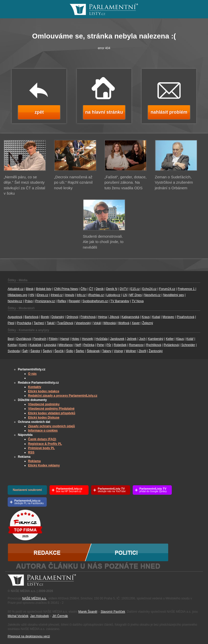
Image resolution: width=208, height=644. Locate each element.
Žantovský (156, 351)
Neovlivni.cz (152, 295)
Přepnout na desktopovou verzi (29, 636)
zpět (39, 112)
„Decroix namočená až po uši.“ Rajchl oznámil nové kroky (73, 182)
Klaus (180, 339)
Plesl (11, 323)
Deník (100, 289)
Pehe (100, 345)
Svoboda (14, 351)
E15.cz (135, 289)
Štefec (80, 351)
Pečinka (89, 345)
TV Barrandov (120, 301)
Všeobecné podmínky (44, 404)
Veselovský (83, 323)
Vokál (97, 323)
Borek (45, 317)
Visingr (118, 351)
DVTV (124, 289)
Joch (142, 339)
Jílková (114, 317)
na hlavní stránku (104, 112)
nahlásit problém (169, 112)
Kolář (190, 339)
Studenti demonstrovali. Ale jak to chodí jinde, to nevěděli (103, 242)
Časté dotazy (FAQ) (42, 439)
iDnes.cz (42, 295)
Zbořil (142, 351)
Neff (78, 345)
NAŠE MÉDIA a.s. (34, 598)
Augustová (15, 317)
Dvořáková (24, 339)
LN (125, 295)
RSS (31, 452)
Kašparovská (130, 317)
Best (11, 339)
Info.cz (81, 295)
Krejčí (23, 345)
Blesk (30, 289)
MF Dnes (136, 295)
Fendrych (40, 339)
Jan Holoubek (39, 616)
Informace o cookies (43, 431)
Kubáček (36, 345)
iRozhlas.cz (96, 295)
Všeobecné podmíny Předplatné (51, 409)
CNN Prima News (66, 289)
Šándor (35, 351)
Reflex (62, 301)
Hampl (65, 339)
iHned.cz (57, 295)
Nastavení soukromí (27, 490)
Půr (109, 345)
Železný (148, 323)
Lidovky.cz (113, 295)
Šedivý (47, 351)
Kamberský (156, 339)
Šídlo (70, 351)
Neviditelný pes (173, 295)
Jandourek (117, 339)
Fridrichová (88, 317)
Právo (29, 301)
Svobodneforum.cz (95, 301)
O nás (32, 374)
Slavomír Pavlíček (113, 612)
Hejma (102, 317)
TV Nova (138, 301)
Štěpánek (93, 351)
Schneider (188, 345)
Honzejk (87, 339)
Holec (75, 339)
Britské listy (44, 289)
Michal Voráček (18, 616)
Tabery (107, 351)
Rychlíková (154, 345)
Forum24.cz (167, 289)
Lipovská (50, 345)
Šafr (25, 351)
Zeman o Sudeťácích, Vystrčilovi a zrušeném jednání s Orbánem (174, 182)
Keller (170, 339)
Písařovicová (186, 317)
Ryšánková (171, 345)
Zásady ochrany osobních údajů (51, 426)
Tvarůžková (65, 323)
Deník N (112, 289)
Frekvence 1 (186, 289)
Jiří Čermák (60, 616)
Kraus (146, 317)
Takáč (51, 323)
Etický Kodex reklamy (44, 465)
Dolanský (58, 317)
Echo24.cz (149, 289)
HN (32, 295)
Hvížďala (101, 339)
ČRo (83, 289)
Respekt (74, 301)
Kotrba (12, 345)
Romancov (136, 345)
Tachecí (39, 323)
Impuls (70, 295)
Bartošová (32, 317)
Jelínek (132, 339)
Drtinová (72, 317)
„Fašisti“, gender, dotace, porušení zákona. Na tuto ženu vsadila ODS (125, 182)
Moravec (168, 317)
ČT (91, 289)
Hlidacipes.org (17, 295)
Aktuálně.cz (16, 289)
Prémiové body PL (41, 448)
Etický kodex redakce (44, 391)
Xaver (136, 323)
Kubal (156, 317)
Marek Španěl (88, 612)
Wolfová (124, 323)
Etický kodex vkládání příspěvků (52, 413)
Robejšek (120, 345)
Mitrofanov (66, 345)
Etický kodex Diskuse (44, 418)
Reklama (34, 461)
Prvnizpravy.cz (45, 301)
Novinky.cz (15, 301)
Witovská (110, 323)
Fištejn (53, 339)
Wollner (131, 351)
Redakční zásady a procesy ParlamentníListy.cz (63, 396)
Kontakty (35, 387)
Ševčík (59, 351)
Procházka (24, 323)
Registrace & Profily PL (45, 444)
